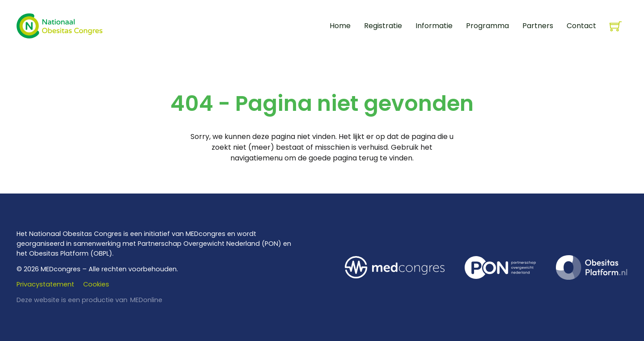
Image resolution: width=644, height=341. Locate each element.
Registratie (383, 26)
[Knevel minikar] (616, 26)
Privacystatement (45, 284)
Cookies (96, 284)
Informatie (434, 26)
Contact (581, 26)
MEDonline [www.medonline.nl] (146, 300)
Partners (538, 26)
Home (340, 26)
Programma (487, 26)
